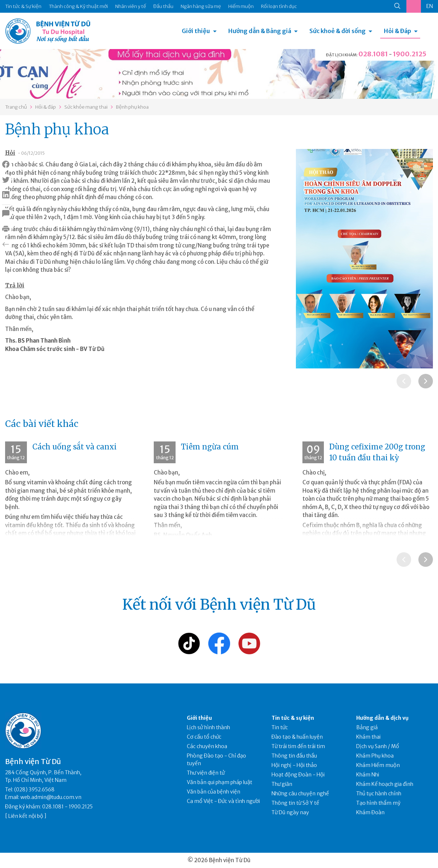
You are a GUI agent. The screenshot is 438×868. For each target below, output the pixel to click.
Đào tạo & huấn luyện (297, 737)
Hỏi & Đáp (397, 31)
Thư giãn (282, 784)
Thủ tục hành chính (379, 794)
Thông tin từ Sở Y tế (295, 803)
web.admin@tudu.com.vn (51, 797)
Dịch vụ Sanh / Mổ (378, 746)
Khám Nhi (368, 775)
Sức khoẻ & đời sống (337, 31)
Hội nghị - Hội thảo (294, 765)
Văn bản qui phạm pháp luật (220, 782)
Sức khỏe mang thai (86, 107)
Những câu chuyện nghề (300, 794)
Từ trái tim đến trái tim (298, 746)
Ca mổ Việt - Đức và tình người (223, 801)
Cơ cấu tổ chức (204, 737)
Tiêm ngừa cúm (210, 447)
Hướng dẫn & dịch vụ (382, 718)
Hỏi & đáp (46, 107)
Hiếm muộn (241, 6)
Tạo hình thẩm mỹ (378, 803)
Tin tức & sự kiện (293, 718)
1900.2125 (410, 54)
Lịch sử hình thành (208, 727)
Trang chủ (16, 107)
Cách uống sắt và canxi (75, 447)
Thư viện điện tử (206, 773)
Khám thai (368, 737)
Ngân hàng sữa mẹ (201, 6)
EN (430, 6)
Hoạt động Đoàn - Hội (298, 775)
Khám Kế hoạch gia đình (385, 784)
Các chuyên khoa (207, 746)
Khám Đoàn (370, 812)
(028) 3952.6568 (34, 790)
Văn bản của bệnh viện (214, 792)
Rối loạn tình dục (279, 6)
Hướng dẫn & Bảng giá (260, 31)
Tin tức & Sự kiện (23, 6)
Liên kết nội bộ (26, 816)
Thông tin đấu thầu (294, 756)
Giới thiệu (196, 31)
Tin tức (280, 727)
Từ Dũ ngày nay (290, 812)
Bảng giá (367, 727)
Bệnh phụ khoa (132, 107)
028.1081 (373, 54)
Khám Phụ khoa (375, 756)
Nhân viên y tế (131, 6)
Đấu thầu (163, 6)
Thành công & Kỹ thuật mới (78, 6)
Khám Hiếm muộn (378, 765)
